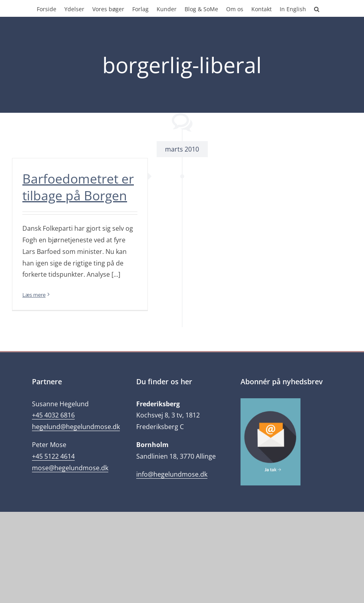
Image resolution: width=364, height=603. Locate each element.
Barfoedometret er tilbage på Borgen (78, 187)
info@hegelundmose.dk (172, 474)
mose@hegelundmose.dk (70, 468)
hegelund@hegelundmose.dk (76, 427)
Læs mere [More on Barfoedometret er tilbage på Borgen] (34, 295)
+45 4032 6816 (53, 415)
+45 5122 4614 (53, 456)
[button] (317, 8)
